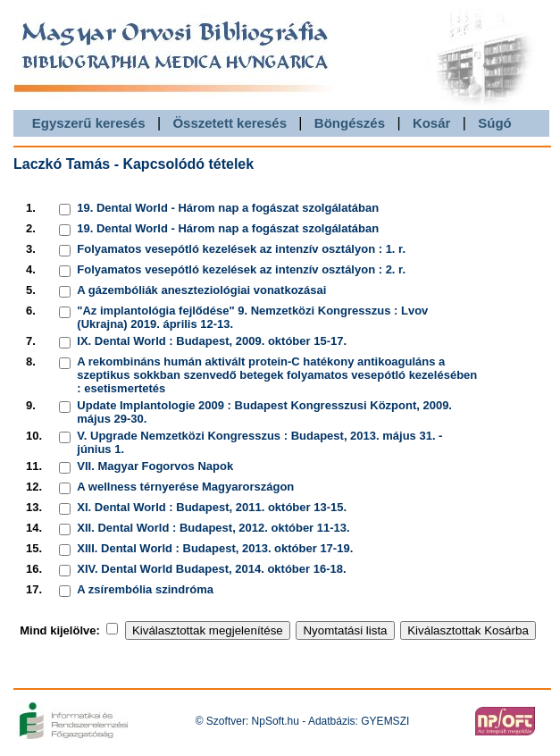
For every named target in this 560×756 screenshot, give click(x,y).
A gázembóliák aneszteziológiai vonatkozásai (201, 290)
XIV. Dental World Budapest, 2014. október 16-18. (211, 569)
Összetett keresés (230, 123)
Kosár (432, 123)
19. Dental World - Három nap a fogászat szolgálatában (228, 208)
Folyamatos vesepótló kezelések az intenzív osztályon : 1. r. (241, 249)
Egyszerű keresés (89, 123)
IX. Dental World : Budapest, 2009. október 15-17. (212, 341)
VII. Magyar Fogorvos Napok (155, 466)
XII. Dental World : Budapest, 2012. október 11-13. (213, 528)
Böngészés (350, 123)
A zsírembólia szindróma (145, 589)
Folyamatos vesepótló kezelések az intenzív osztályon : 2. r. (241, 269)
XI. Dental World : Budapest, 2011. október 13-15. (212, 507)
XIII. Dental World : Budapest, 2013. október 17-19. (215, 548)
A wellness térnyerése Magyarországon (185, 487)
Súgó (495, 123)
